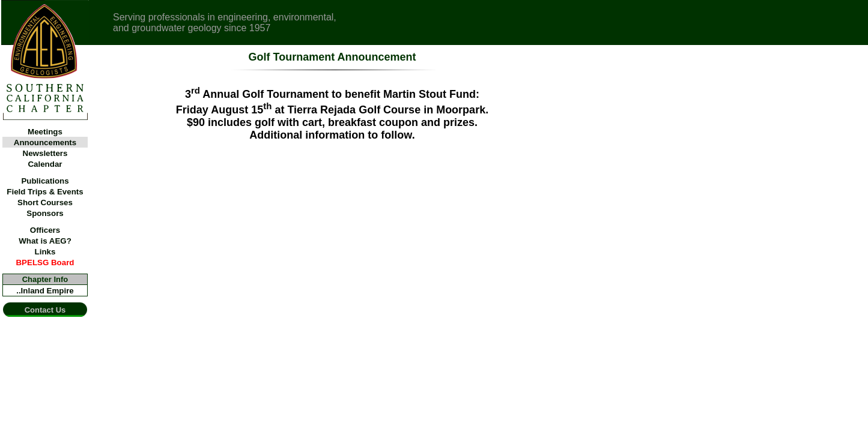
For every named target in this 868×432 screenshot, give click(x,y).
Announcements (45, 142)
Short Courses (45, 202)
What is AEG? (45, 241)
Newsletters (45, 153)
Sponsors (45, 213)
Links (45, 252)
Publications (45, 181)
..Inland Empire (45, 291)
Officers (45, 230)
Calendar (45, 164)
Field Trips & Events (45, 192)
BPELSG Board (45, 262)
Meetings (45, 132)
